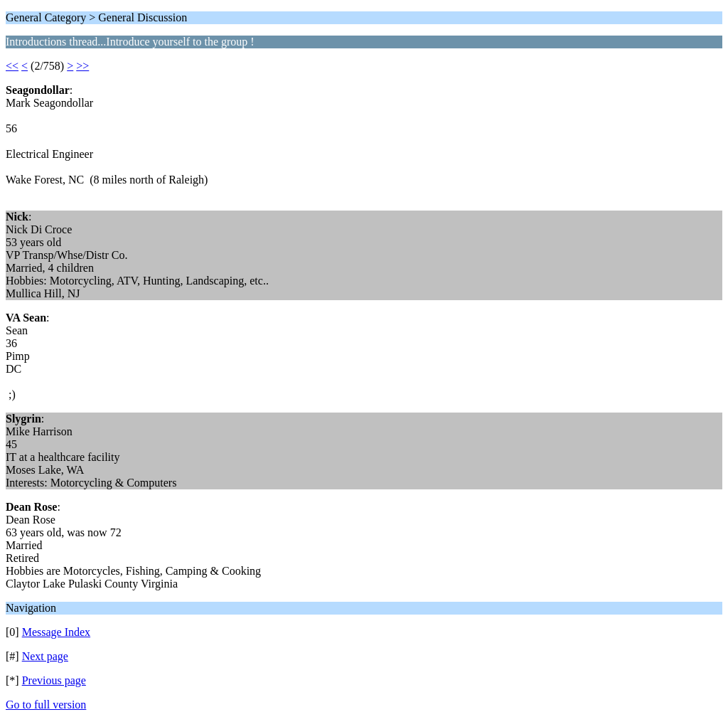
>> (82, 66)
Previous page (54, 680)
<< (12, 66)
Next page (45, 656)
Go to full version (46, 705)
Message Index (56, 632)
